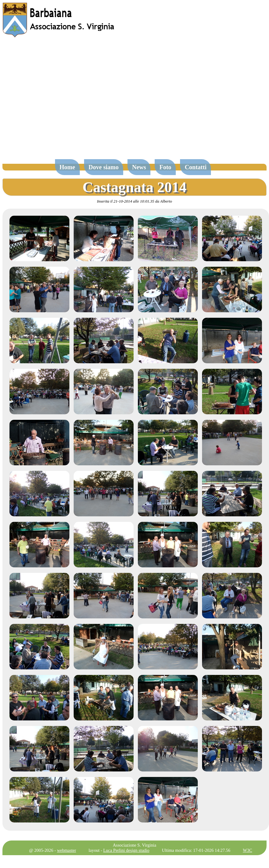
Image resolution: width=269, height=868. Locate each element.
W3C (247, 850)
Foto (165, 167)
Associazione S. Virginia (134, 845)
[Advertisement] (57, 101)
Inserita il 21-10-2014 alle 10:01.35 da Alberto (134, 201)
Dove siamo (104, 167)
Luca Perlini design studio (126, 850)
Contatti (195, 167)
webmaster (66, 850)
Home (67, 167)
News (139, 167)
